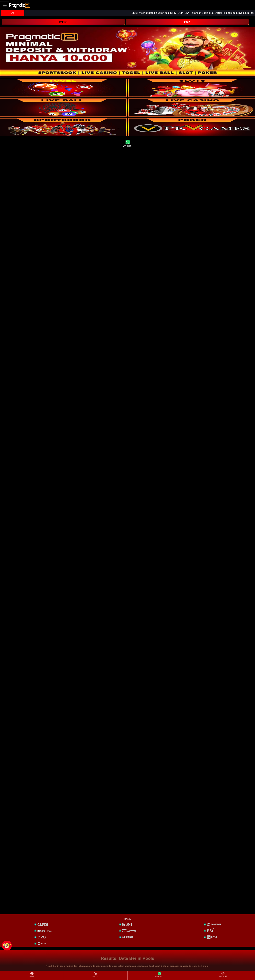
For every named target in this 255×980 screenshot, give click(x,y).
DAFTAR (63, 22)
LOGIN (187, 22)
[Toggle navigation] (5, 5)
